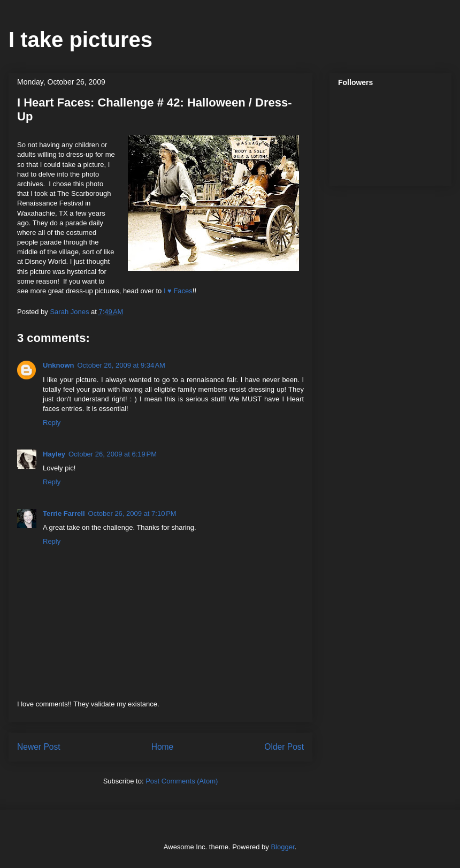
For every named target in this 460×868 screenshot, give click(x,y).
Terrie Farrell (64, 513)
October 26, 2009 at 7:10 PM (132, 513)
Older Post (284, 747)
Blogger (282, 847)
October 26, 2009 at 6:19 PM (113, 454)
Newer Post (39, 747)
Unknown (59, 365)
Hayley (54, 454)
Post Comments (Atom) (182, 781)
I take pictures (80, 40)
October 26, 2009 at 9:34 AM (121, 365)
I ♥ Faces (178, 291)
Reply (52, 422)
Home (163, 747)
